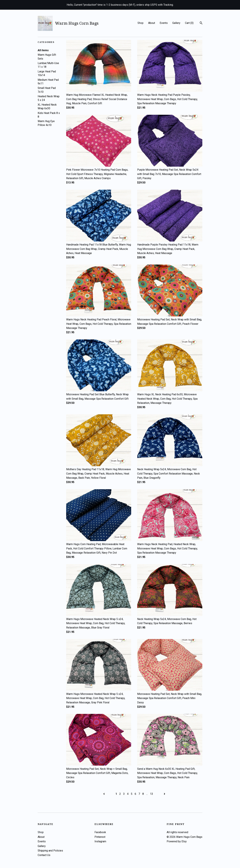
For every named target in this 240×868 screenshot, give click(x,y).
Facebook (100, 832)
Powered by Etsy (177, 841)
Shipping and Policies (50, 851)
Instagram (100, 841)
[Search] (201, 23)
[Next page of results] (164, 794)
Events (164, 23)
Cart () (189, 23)
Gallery (176, 23)
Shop (140, 23)
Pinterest (100, 837)
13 (151, 794)
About (152, 23)
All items (43, 50)
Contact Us (44, 855)
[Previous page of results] (104, 794)
